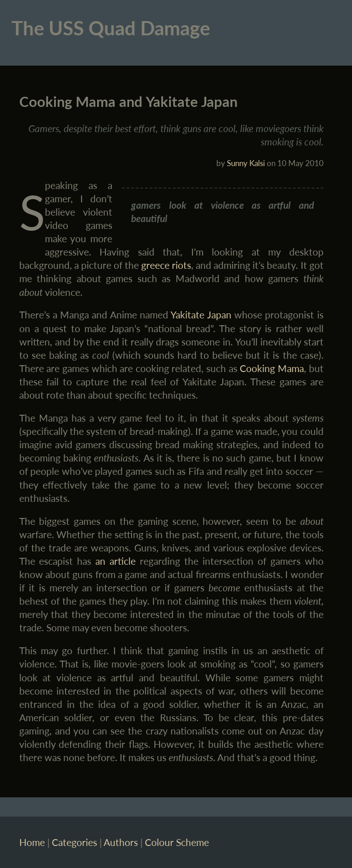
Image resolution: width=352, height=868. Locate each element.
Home (32, 842)
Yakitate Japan (201, 314)
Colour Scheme (177, 842)
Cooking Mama (272, 368)
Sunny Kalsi (246, 163)
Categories (74, 842)
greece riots (166, 265)
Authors (121, 842)
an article (115, 561)
